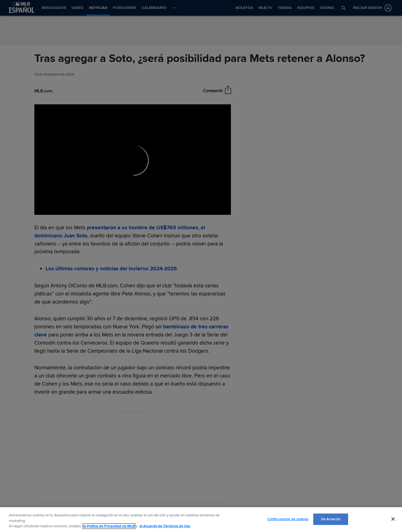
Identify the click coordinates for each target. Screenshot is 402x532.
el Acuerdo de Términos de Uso (165, 526)
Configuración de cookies (288, 519)
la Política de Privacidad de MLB (109, 526)
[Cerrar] (393, 519)
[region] (201, 520)
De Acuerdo (331, 519)
